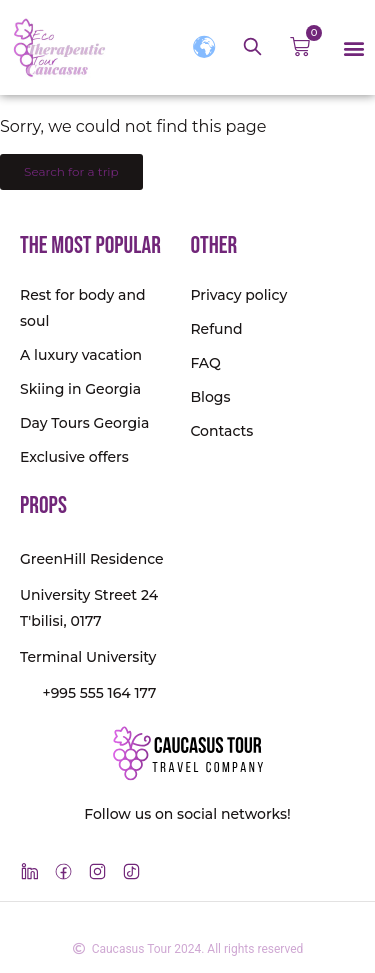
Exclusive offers (74, 457)
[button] (353, 47)
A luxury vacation (81, 355)
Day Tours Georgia (84, 423)
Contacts (221, 431)
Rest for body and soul (83, 308)
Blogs (210, 397)
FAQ (205, 363)
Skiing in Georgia (80, 389)
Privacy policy (238, 295)
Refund (216, 329)
